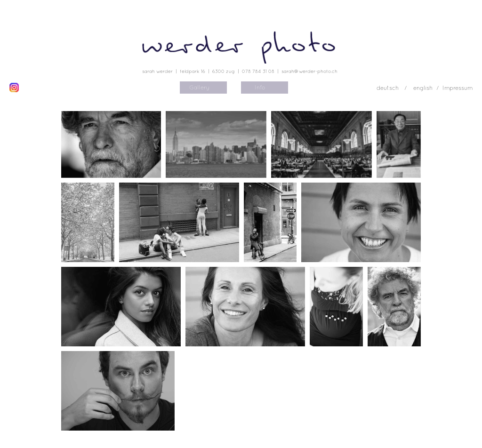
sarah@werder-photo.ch (309, 71)
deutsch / (393, 88)
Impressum (458, 88)
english (423, 88)
